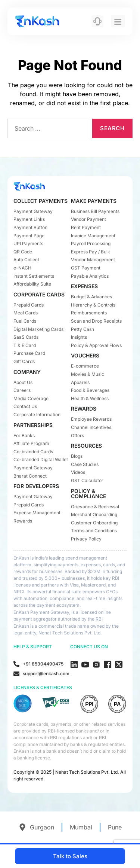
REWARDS (84, 409)
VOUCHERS (85, 355)
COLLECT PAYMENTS (41, 201)
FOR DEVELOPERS (36, 486)
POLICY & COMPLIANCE (88, 494)
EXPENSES (84, 286)
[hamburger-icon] (118, 21)
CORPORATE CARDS (39, 294)
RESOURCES (86, 446)
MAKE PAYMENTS (94, 201)
